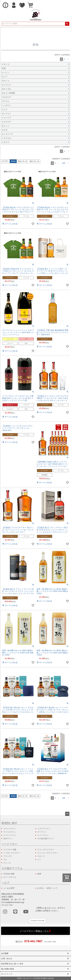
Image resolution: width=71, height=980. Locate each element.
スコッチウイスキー (46, 850)
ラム (5, 859)
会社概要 (5, 953)
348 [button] (64, 163)
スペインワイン (10, 835)
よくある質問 (9, 888)
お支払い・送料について (48, 888)
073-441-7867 (7, 905)
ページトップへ (67, 814)
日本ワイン (8, 839)
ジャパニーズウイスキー (48, 853)
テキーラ (41, 856)
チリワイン (42, 832)
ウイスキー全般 (10, 850)
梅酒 (39, 874)
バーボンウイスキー (12, 853)
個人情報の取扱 (8, 969)
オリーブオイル (10, 877)
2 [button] (65, 59)
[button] (68, 59)
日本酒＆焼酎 (9, 874)
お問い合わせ (7, 959)
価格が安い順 (23, 161)
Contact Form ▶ (38, 921)
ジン (39, 859)
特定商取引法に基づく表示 (12, 964)
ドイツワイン (43, 835)
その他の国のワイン (46, 839)
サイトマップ (7, 974)
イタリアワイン (44, 829)
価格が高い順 (34, 161)
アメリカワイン (10, 832)
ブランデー (8, 856)
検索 (67, 24)
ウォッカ (7, 863)
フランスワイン (10, 829)
